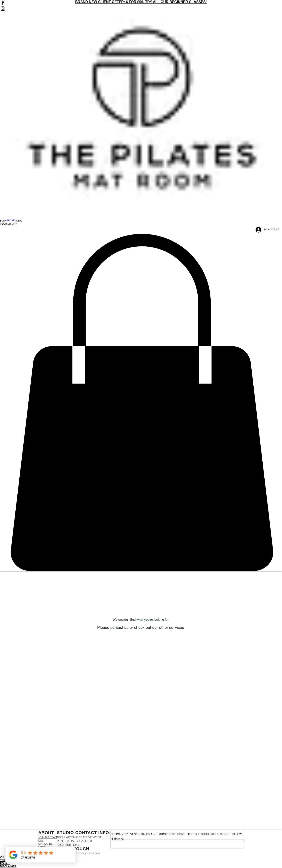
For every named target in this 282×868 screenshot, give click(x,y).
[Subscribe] (177, 839)
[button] (3, 221)
